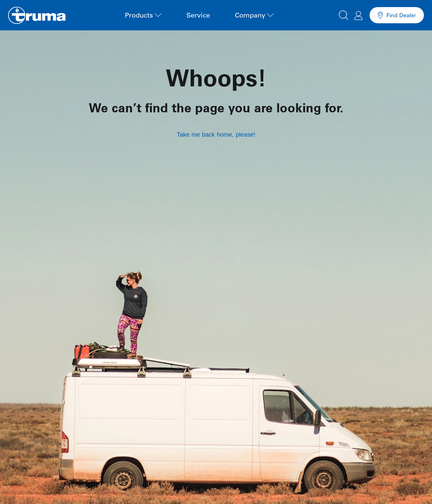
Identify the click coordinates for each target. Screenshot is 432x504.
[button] (344, 14)
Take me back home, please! (216, 135)
